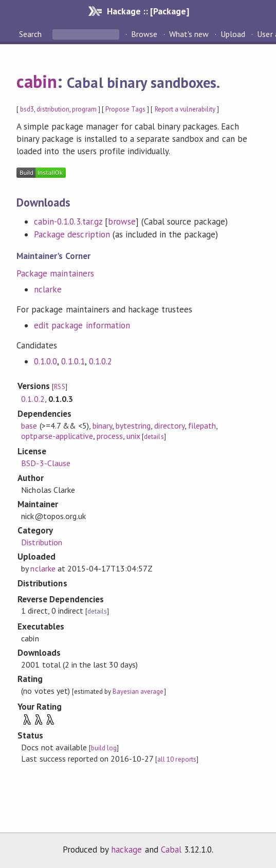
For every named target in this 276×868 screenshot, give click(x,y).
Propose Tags (125, 109)
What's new (189, 34)
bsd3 (27, 109)
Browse (144, 34)
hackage (126, 849)
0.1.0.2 (100, 361)
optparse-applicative (57, 436)
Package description (72, 234)
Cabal (171, 849)
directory (169, 426)
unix (133, 436)
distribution (53, 109)
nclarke (48, 289)
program (84, 109)
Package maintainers (55, 273)
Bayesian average (138, 691)
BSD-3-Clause (45, 463)
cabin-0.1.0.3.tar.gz (68, 221)
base (29, 426)
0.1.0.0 (45, 361)
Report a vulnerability (185, 109)
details (154, 437)
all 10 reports (177, 759)
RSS (59, 387)
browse (122, 221)
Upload (233, 34)
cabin (37, 81)
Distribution (41, 542)
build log (104, 748)
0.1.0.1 (73, 361)
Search (31, 34)
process (110, 436)
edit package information (82, 325)
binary (102, 426)
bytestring (133, 426)
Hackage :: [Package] (148, 11)
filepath (202, 426)
